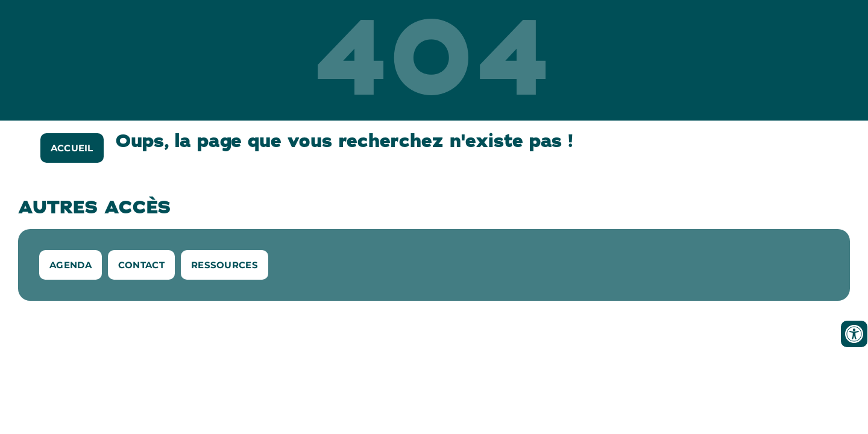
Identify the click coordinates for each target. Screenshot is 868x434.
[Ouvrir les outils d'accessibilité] (854, 334)
